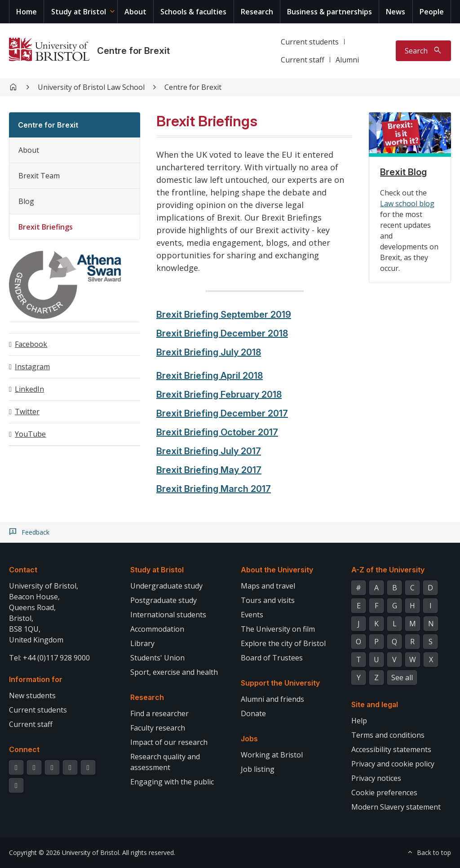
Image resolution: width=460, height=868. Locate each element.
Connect (24, 749)
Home (27, 12)
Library (142, 643)
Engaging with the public (172, 782)
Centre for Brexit (133, 51)
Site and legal (375, 704)
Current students (310, 42)
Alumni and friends (272, 699)
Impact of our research (169, 742)
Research (257, 12)
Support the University (280, 683)
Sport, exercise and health (174, 672)
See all (402, 678)
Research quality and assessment (165, 762)
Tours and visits (268, 600)
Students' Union (157, 658)
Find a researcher (159, 713)
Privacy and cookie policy (393, 764)
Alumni (347, 60)
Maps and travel (268, 586)
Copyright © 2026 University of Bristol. (65, 852)
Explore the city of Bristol (283, 643)
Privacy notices (376, 778)
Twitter (27, 412)
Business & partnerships (330, 12)
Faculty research (158, 728)
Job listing (258, 769)
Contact (23, 570)
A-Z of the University (388, 570)
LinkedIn (29, 389)
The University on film (278, 629)
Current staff (303, 60)
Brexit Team (39, 176)
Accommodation (157, 629)
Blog (26, 201)
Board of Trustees (272, 658)
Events (252, 615)
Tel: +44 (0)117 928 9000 (49, 658)
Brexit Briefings (46, 227)
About (135, 12)
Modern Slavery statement (396, 807)
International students (168, 615)
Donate (253, 713)
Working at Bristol (272, 755)
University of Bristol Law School (91, 87)
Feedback (35, 532)
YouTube (30, 434)
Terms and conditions (388, 735)
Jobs (249, 739)
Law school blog (407, 204)
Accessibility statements (391, 749)
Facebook (31, 344)
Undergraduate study (166, 586)
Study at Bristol (79, 12)
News (396, 12)
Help (359, 721)
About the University (277, 570)
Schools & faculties (193, 12)
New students (32, 695)
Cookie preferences (384, 793)
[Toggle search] (423, 51)
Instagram (32, 367)
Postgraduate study (164, 600)
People (432, 12)
